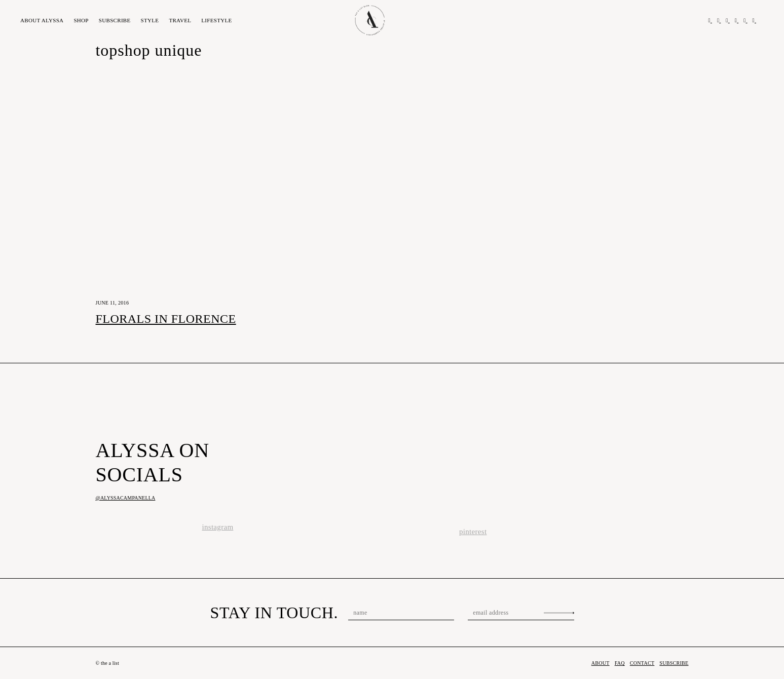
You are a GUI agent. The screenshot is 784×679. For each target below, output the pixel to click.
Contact (642, 663)
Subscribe (115, 20)
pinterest (473, 532)
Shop (81, 20)
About (42, 20)
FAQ (620, 663)
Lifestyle (216, 20)
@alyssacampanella (126, 498)
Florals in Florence (166, 319)
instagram (218, 527)
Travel (180, 20)
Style (150, 20)
